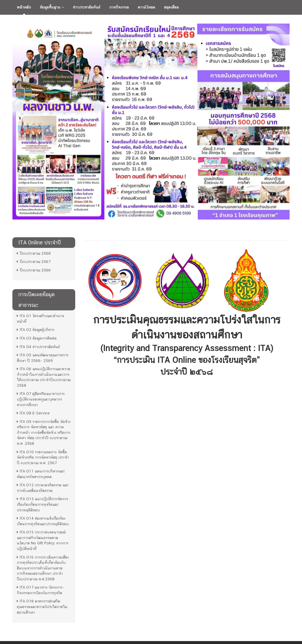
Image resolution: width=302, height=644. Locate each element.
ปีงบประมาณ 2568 (34, 253)
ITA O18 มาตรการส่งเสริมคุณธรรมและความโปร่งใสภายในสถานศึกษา (42, 607)
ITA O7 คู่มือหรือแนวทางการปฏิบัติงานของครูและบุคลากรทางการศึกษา (41, 399)
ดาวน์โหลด (146, 7)
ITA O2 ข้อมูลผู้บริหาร (36, 330)
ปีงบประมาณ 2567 (34, 262)
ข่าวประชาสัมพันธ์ (87, 7)
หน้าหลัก (24, 7)
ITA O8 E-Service (33, 413)
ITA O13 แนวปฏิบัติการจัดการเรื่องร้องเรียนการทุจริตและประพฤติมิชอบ (42, 504)
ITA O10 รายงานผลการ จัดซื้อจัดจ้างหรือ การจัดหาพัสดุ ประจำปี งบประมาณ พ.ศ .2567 (43, 457)
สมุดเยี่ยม (171, 7)
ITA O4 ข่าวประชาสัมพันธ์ (38, 347)
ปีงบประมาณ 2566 (34, 270)
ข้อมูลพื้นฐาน (52, 7)
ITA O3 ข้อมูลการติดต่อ (37, 338)
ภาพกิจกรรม (119, 7)
